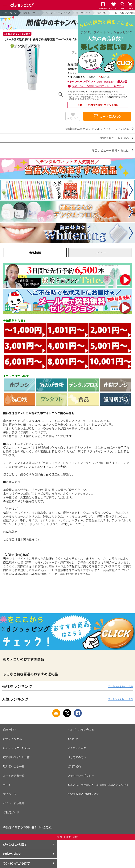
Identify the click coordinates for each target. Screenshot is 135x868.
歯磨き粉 (101, 13)
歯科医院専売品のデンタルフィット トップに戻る (97, 129)
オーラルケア (83, 13)
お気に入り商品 (12, 739)
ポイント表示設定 (14, 803)
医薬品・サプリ (31, 13)
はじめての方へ (77, 757)
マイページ (10, 794)
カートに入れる (107, 116)
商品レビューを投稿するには (110, 150)
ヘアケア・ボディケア (58, 13)
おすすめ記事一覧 (14, 776)
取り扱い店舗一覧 (14, 766)
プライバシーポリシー (81, 776)
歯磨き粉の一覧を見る (115, 138)
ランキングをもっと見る (121, 686)
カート (7, 785)
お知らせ (73, 739)
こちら (47, 827)
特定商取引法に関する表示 (84, 794)
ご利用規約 (74, 766)
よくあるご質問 (77, 748)
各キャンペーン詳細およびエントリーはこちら (98, 86)
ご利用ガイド (11, 812)
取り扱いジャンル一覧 (16, 757)
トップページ (9, 13)
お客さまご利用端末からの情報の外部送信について (98, 785)
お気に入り (73, 118)
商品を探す (10, 730)
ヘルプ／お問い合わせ (81, 730)
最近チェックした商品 (16, 748)
